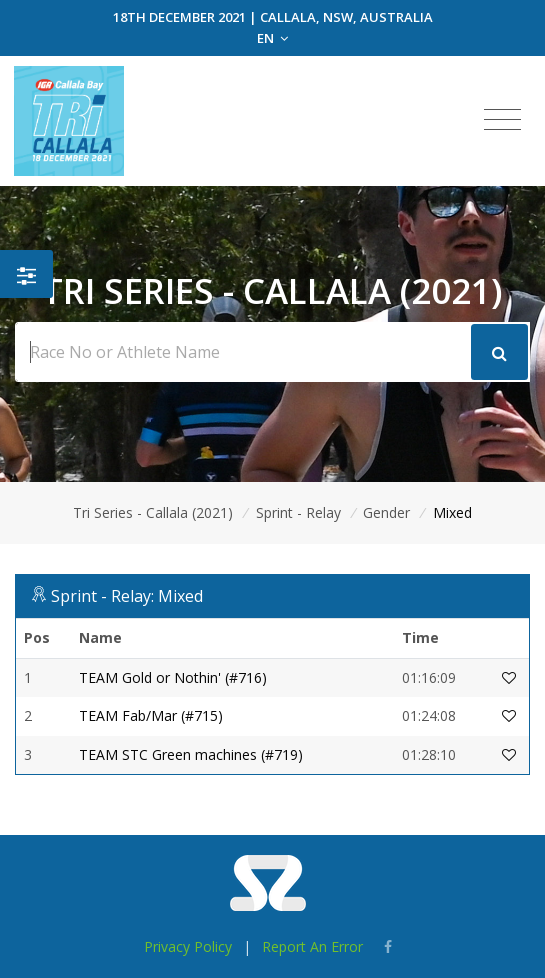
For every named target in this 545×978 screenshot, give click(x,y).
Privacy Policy (188, 946)
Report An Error (312, 946)
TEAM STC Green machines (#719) (191, 754)
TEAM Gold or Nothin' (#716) (173, 677)
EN (272, 38)
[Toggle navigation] (502, 120)
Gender (386, 512)
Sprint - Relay (298, 512)
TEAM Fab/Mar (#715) (151, 715)
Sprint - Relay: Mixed (127, 596)
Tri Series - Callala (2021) (153, 512)
